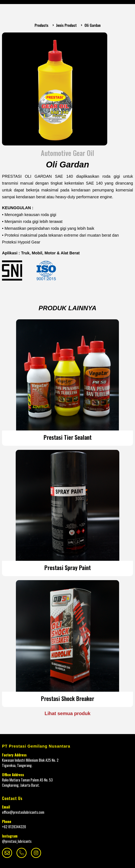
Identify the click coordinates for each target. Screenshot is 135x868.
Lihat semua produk (67, 713)
